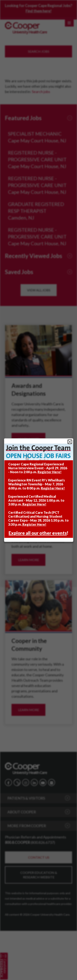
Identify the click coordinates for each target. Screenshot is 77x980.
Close (70, 442)
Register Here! (49, 472)
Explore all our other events (38, 533)
